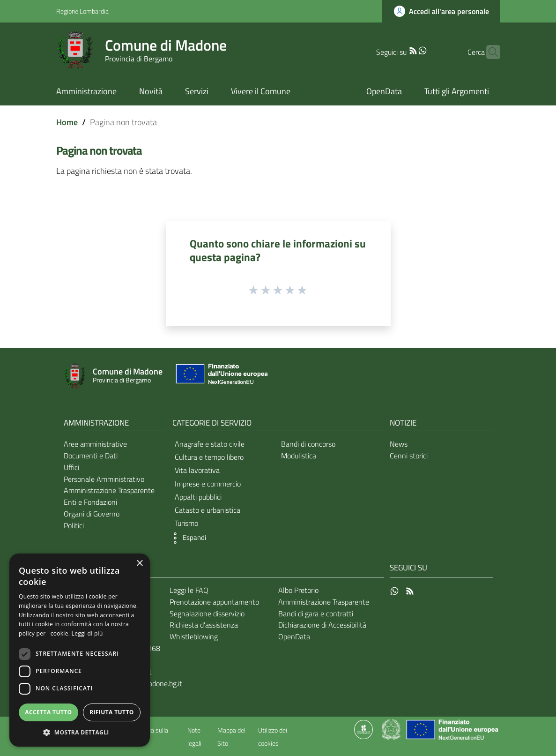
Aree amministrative (95, 444)
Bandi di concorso (308, 444)
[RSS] (399, 50)
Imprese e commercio (208, 484)
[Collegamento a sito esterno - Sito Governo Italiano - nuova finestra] (392, 729)
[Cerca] (489, 52)
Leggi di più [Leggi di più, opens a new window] (87, 633)
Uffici (71, 467)
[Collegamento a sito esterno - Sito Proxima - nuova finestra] (363, 729)
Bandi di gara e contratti (316, 614)
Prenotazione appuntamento (214, 602)
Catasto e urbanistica (208, 510)
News (399, 444)
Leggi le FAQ (189, 590)
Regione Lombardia (82, 11)
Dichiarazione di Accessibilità (322, 625)
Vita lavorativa (197, 470)
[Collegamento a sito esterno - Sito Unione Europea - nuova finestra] (221, 376)
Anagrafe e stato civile (210, 444)
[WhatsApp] (408, 50)
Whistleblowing (194, 636)
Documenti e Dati (91, 456)
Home (67, 122)
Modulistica (299, 456)
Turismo (186, 523)
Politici (74, 525)
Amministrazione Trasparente (109, 490)
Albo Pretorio (298, 590)
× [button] (139, 564)
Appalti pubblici (198, 497)
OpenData (294, 636)
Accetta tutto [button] (48, 712)
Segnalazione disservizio (207, 614)
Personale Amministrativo (104, 479)
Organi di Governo (92, 514)
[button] (187, 538)
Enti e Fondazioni (90, 502)
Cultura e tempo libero (209, 457)
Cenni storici (409, 456)
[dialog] (80, 650)
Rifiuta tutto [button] (112, 712)
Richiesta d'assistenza (204, 625)
